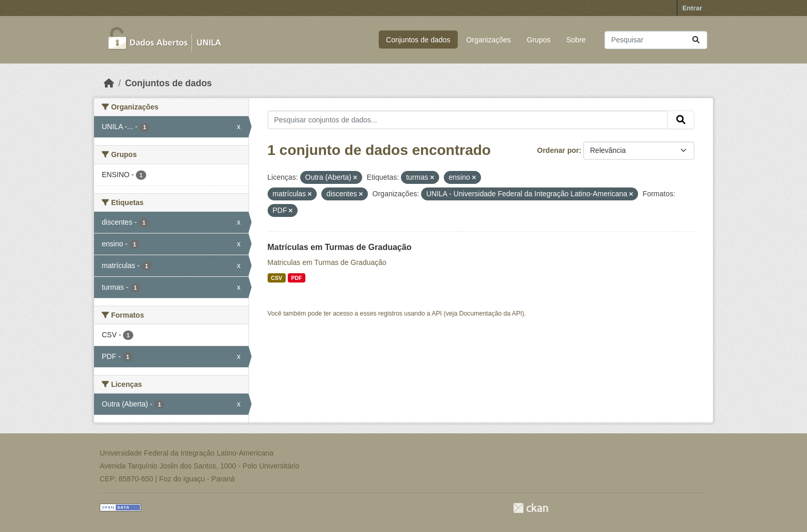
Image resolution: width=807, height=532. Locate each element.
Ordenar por (558, 150)
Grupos (539, 40)
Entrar (692, 8)
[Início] (109, 83)
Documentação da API (491, 314)
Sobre (576, 40)
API (437, 314)
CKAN (531, 508)
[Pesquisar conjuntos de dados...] (656, 40)
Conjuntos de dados (418, 40)
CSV (276, 278)
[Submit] (696, 40)
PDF (296, 278)
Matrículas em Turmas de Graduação (340, 247)
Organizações (488, 40)
